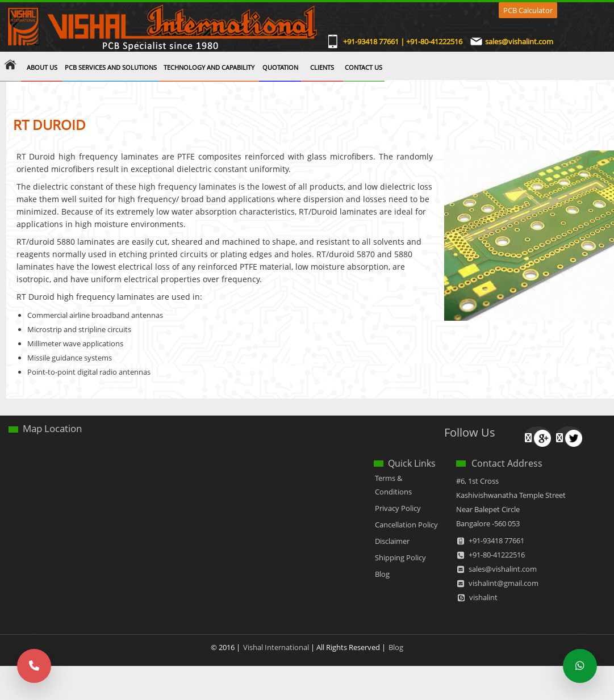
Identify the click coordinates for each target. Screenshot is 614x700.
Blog (382, 574)
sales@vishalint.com (519, 42)
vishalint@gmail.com (504, 583)
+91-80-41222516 (497, 555)
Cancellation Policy (406, 525)
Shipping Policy (400, 558)
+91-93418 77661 (496, 540)
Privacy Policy (398, 508)
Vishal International (276, 647)
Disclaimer (392, 541)
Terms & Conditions (393, 485)
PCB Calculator (528, 10)
